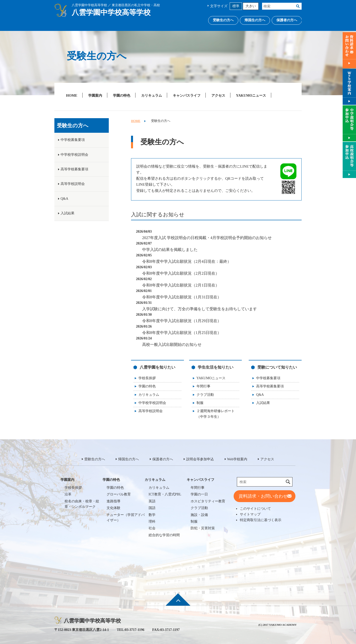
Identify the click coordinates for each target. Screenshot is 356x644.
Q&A (260, 395)
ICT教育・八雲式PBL (165, 494)
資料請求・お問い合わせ (263, 496)
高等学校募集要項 (270, 386)
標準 (236, 6)
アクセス (218, 95)
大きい (251, 6)
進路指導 (113, 501)
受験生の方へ (223, 20)
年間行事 (203, 386)
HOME (72, 95)
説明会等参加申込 (200, 459)
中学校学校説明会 (152, 403)
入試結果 (263, 403)
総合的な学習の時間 (164, 535)
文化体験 (113, 508)
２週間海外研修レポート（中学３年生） (216, 414)
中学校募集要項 (268, 378)
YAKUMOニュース (251, 95)
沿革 (68, 494)
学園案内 (95, 95)
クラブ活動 (205, 395)
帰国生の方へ (255, 20)
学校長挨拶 (147, 378)
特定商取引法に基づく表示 (261, 520)
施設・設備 (199, 515)
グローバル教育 (119, 494)
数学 (152, 515)
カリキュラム (152, 95)
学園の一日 (199, 494)
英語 (152, 501)
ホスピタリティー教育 (208, 501)
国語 (152, 508)
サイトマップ (250, 514)
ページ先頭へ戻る (178, 603)
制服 (200, 403)
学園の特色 (122, 95)
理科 (152, 522)
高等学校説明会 (151, 411)
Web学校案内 (237, 459)
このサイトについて (255, 509)
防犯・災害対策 (203, 528)
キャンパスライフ (187, 95)
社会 (152, 528)
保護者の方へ (287, 20)
